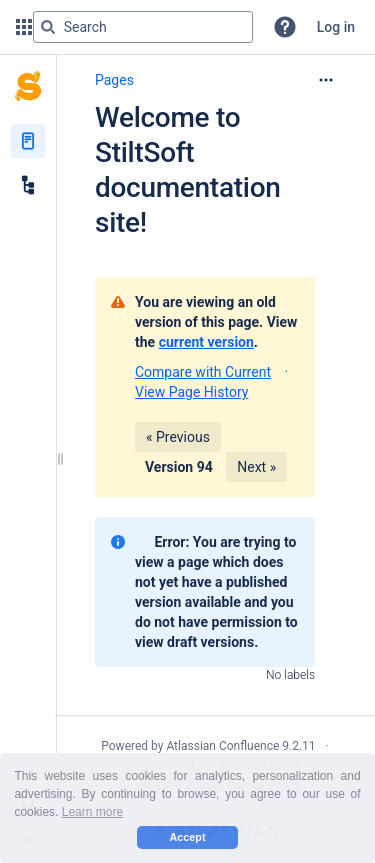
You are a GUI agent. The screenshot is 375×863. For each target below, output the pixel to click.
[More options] (326, 80)
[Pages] (28, 141)
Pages (114, 80)
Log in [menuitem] (336, 27)
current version (206, 342)
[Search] (48, 27)
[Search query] (143, 27)
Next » (256, 467)
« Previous (178, 437)
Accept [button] (187, 837)
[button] (285, 27)
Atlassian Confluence (222, 746)
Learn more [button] (92, 812)
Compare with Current (203, 372)
